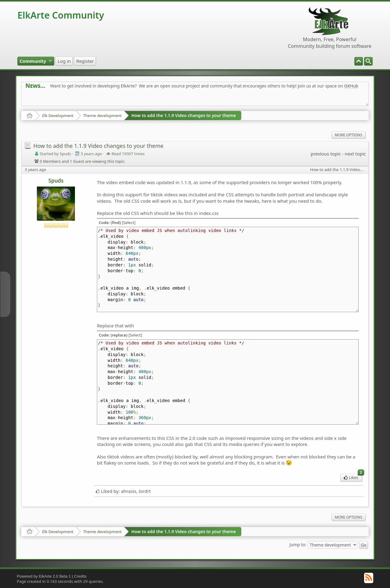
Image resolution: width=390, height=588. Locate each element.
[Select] (129, 223)
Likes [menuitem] (353, 477)
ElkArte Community (61, 15)
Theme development (102, 116)
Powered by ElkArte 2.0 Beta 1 (44, 576)
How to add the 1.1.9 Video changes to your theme (184, 115)
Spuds (56, 181)
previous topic (326, 154)
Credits (80, 576)
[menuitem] (368, 61)
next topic (355, 154)
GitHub (351, 86)
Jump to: (298, 544)
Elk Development (58, 116)
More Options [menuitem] (349, 135)
